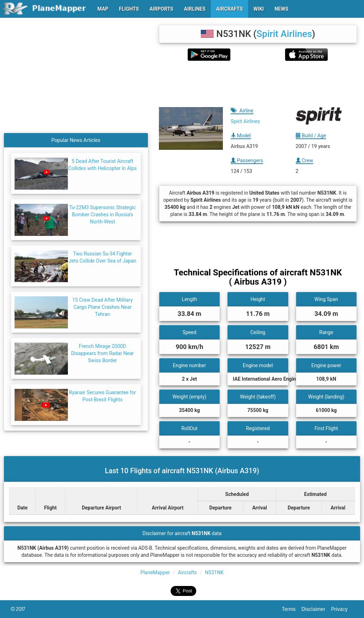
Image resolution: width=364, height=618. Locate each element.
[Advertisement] (258, 84)
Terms (292, 609)
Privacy (342, 609)
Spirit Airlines (284, 34)
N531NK (214, 572)
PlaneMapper (155, 572)
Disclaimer (316, 609)
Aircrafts (188, 572)
